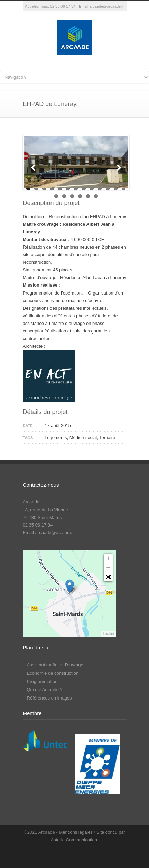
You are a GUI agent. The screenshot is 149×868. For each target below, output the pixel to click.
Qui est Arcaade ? (45, 690)
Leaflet (108, 634)
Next (118, 167)
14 (56, 196)
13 (124, 188)
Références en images (49, 698)
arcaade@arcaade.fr (107, 6)
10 (100, 188)
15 (64, 196)
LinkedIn (87, 854)
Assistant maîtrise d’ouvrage (55, 665)
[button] (108, 577)
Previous (35, 167)
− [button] (108, 568)
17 (80, 196)
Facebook (73, 854)
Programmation (42, 681)
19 (96, 196)
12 (116, 188)
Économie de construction (53, 673)
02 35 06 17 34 (63, 6)
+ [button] (108, 558)
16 (72, 196)
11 (108, 188)
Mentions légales (76, 832)
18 (88, 196)
